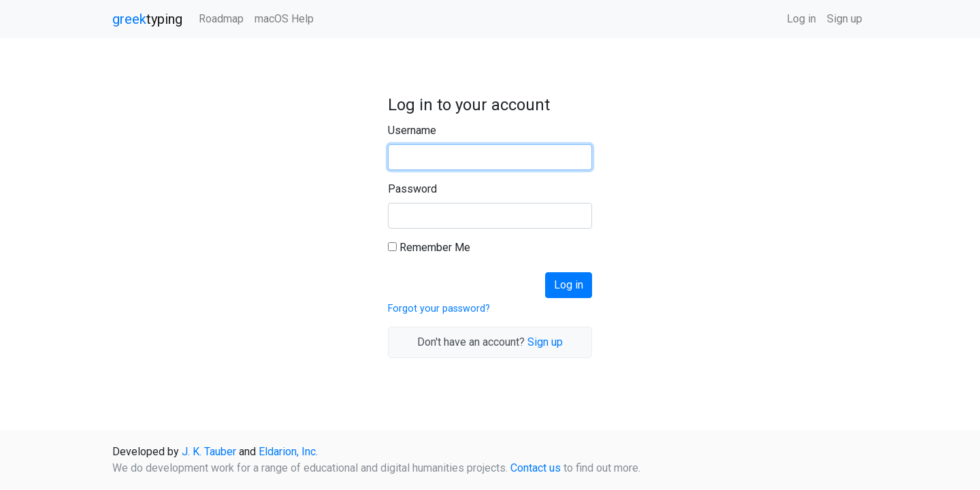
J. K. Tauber (209, 452)
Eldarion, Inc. (288, 452)
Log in (801, 19)
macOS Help (284, 19)
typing (147, 19)
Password (412, 189)
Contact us (536, 468)
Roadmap (221, 19)
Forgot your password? (439, 309)
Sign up (845, 19)
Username (412, 130)
